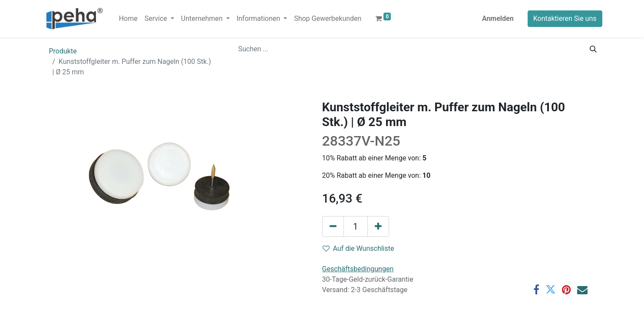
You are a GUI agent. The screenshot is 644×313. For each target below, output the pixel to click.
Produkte (63, 51)
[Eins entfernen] (333, 226)
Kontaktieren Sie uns (565, 18)
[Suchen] (593, 49)
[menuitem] (128, 19)
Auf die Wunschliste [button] (358, 248)
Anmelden (498, 18)
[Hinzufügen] (378, 226)
